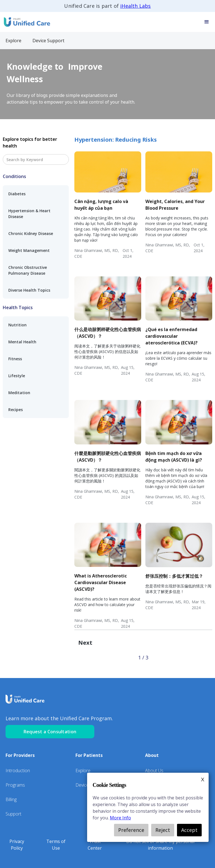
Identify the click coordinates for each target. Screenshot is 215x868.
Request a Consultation (50, 732)
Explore (83, 771)
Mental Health (22, 342)
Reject (163, 830)
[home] (26, 22)
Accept (189, 830)
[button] (207, 22)
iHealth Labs (135, 6)
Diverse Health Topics (29, 290)
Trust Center (95, 845)
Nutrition (17, 325)
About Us (154, 771)
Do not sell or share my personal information (160, 845)
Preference (131, 830)
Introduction (18, 771)
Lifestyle (17, 376)
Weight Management (29, 250)
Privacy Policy (17, 845)
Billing (11, 799)
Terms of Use (56, 845)
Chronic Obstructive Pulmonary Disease (28, 270)
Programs (15, 785)
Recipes (16, 410)
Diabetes (17, 194)
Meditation (19, 393)
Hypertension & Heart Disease (29, 214)
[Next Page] (85, 643)
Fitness (15, 359)
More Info (120, 818)
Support (13, 814)
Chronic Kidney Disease (31, 233)
